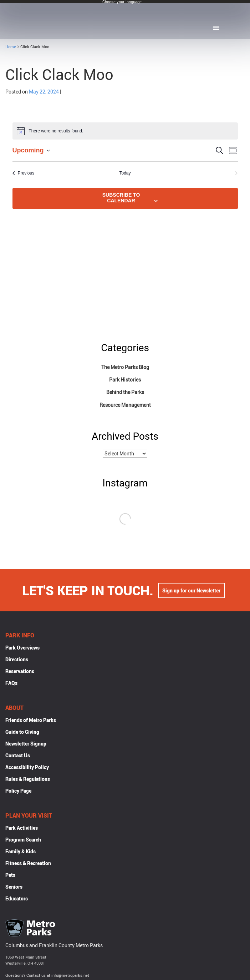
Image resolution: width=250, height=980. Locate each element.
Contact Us (18, 756)
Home (11, 47)
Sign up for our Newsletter (191, 591)
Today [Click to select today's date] (125, 173)
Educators (17, 899)
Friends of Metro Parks (31, 721)
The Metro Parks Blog (125, 367)
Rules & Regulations (28, 780)
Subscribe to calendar (121, 198)
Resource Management (125, 405)
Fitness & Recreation (28, 864)
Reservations (20, 672)
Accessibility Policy (27, 768)
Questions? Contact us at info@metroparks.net (47, 976)
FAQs (11, 684)
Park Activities (22, 829)
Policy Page (18, 791)
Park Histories (125, 380)
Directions (17, 660)
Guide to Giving (22, 733)
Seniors (14, 887)
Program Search (23, 840)
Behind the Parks (125, 392)
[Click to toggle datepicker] (31, 150)
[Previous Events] (24, 173)
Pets (10, 876)
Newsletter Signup (26, 744)
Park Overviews (22, 648)
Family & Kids (21, 852)
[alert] (125, 131)
